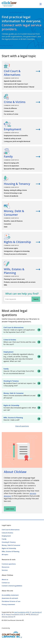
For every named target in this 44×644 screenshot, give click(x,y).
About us (5, 579)
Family (4, 539)
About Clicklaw (15, 472)
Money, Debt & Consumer (11, 545)
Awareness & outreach (10, 598)
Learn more (10, 509)
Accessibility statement (10, 595)
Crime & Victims (7, 533)
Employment (6, 536)
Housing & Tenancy (9, 542)
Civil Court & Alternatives (11, 530)
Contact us (6, 583)
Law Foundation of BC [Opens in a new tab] (22, 612)
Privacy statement (8, 604)
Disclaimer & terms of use (11, 601)
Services (5, 570)
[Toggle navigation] (41, 4)
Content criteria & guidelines (12, 586)
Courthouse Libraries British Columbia (8, 6)
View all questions (22, 426)
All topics (5, 554)
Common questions (9, 564)
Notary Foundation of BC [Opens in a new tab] (15, 614)
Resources (5, 567)
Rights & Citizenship (9, 548)
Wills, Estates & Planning (11, 551)
